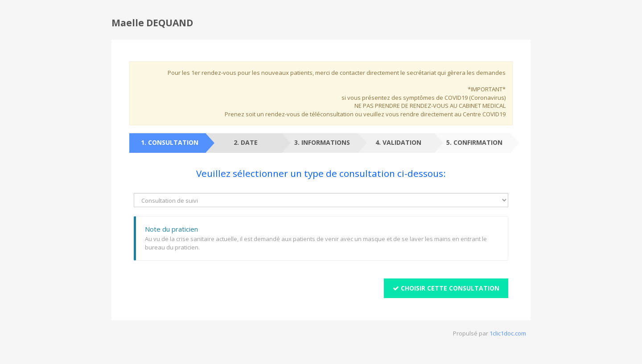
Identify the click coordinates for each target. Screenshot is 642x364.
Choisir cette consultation (446, 288)
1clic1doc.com (508, 333)
